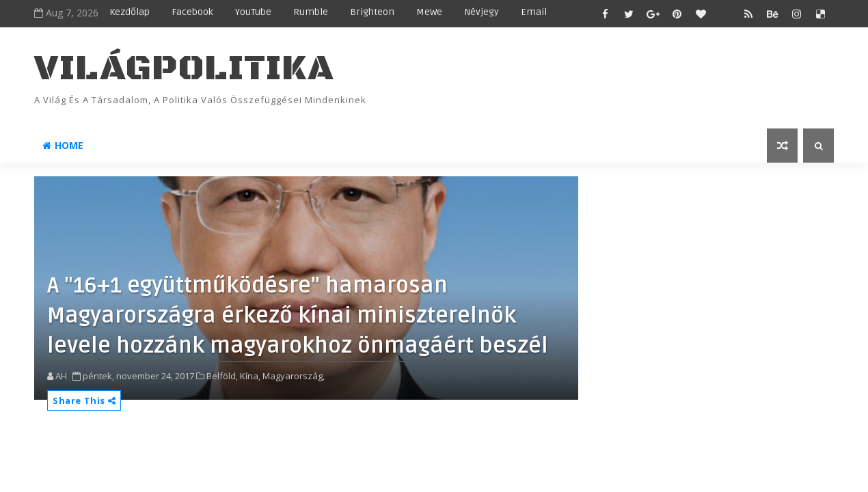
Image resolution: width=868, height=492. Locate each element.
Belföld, (222, 376)
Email (534, 12)
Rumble (311, 12)
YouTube (253, 12)
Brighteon (372, 12)
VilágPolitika (184, 69)
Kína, (250, 376)
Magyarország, (294, 376)
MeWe (429, 12)
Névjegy (482, 12)
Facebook (192, 12)
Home (63, 145)
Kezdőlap (130, 12)
